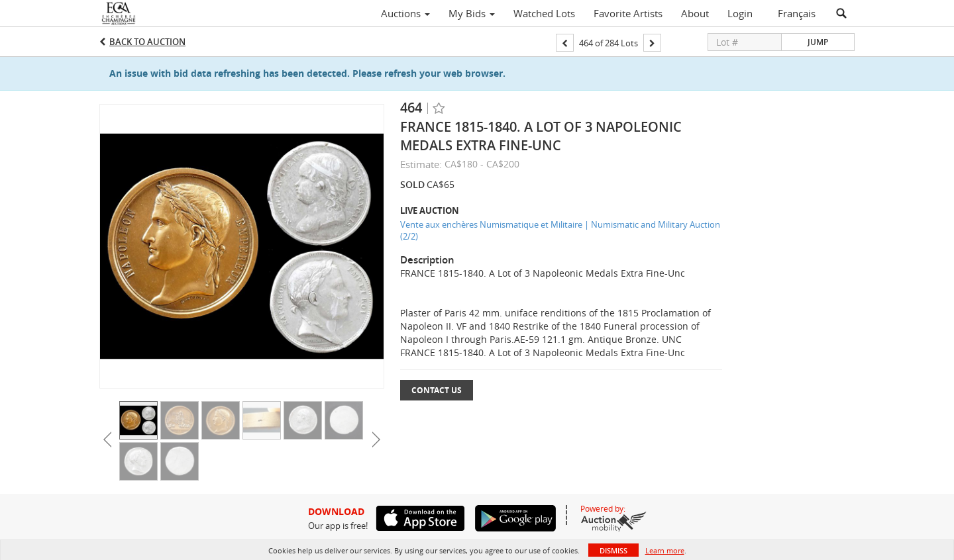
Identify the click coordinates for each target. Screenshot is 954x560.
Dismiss (613, 550)
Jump (818, 42)
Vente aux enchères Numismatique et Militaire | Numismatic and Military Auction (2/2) (560, 231)
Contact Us (437, 390)
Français (797, 13)
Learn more (665, 550)
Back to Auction (147, 42)
